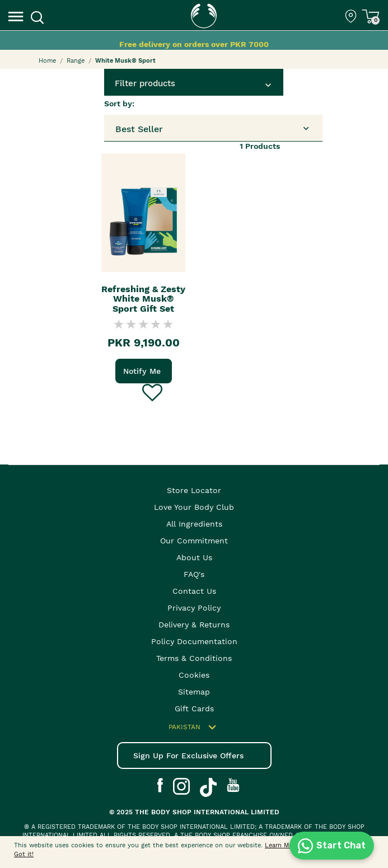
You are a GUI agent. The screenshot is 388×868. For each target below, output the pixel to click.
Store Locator (194, 490)
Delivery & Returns (194, 625)
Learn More (282, 845)
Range (76, 61)
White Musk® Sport (125, 61)
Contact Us (194, 591)
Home (47, 61)
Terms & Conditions (194, 658)
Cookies (194, 675)
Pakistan (194, 728)
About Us (194, 557)
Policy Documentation (194, 641)
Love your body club (194, 507)
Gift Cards (194, 709)
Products (260, 146)
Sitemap (194, 692)
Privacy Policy (194, 608)
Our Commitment (194, 541)
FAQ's (194, 574)
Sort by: (119, 104)
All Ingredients (194, 524)
